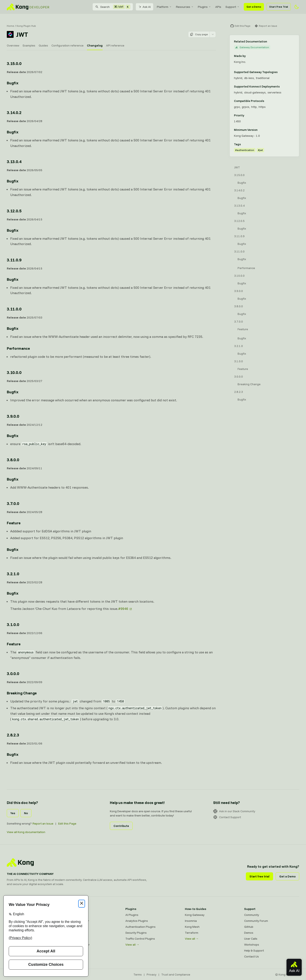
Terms (138, 974)
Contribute (121, 826)
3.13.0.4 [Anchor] (14, 161)
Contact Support (227, 817)
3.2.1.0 (239, 346)
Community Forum (256, 921)
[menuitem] (164, 7)
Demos (249, 933)
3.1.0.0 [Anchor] (13, 624)
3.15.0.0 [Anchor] (14, 63)
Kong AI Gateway (77, 921)
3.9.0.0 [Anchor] (13, 416)
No (26, 813)
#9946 (123, 609)
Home (10, 26)
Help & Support (254, 950)
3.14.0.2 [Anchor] (14, 112)
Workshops (252, 945)
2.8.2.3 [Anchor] (13, 735)
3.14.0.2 (239, 190)
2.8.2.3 (239, 392)
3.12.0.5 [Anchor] (14, 211)
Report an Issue (43, 823)
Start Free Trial (279, 7)
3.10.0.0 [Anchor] (14, 372)
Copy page (199, 34)
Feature (243, 329)
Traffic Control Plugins (140, 939)
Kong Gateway (76, 915)
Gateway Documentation (252, 47)
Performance (246, 268)
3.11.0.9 (239, 236)
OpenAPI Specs (76, 939)
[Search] (113, 7)
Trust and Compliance (176, 974)
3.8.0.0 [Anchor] (13, 460)
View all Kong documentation (26, 832)
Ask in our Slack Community (234, 811)
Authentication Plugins (140, 927)
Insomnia (72, 933)
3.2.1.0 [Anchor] (13, 574)
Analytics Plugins (137, 921)
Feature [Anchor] (14, 523)
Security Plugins (136, 933)
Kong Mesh (73, 927)
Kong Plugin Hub (26, 26)
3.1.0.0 (239, 361)
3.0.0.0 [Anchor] (13, 673)
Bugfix (242, 183)
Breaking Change (249, 384)
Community (252, 915)
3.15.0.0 (239, 175)
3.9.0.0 (239, 291)
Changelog (95, 45)
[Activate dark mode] (297, 7)
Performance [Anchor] (18, 348)
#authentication (245, 150)
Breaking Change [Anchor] (22, 693)
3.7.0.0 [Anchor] (13, 503)
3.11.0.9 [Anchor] (14, 260)
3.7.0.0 (239, 321)
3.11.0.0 (239, 251)
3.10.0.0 (239, 276)
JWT (237, 167)
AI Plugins (132, 915)
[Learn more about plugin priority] (247, 115)
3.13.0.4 (239, 206)
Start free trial (259, 876)
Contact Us (251, 956)
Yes (13, 813)
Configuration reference (67, 45)
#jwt (260, 150)
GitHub (249, 927)
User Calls (251, 939)
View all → (132, 945)
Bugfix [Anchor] (13, 83)
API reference (115, 45)
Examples (29, 45)
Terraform (192, 933)
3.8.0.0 (239, 306)
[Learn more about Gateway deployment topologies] (280, 72)
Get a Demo (254, 7)
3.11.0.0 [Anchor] (14, 309)
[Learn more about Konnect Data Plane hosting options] (282, 86)
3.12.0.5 (239, 221)
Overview (13, 45)
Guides (43, 45)
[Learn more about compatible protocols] (267, 101)
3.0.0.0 (239, 376)
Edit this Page (67, 823)
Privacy (152, 974)
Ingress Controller (78, 945)
